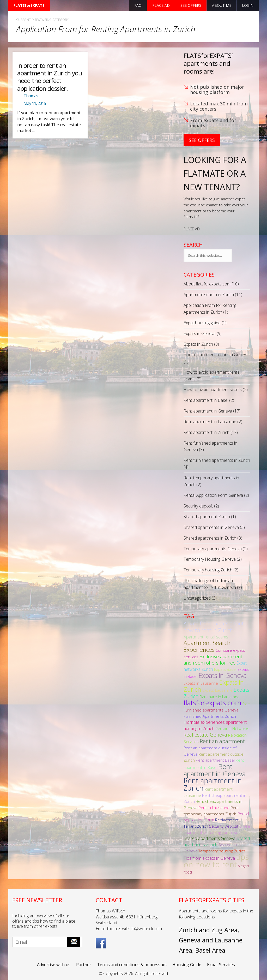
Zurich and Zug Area (208, 930)
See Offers (202, 140)
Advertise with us (54, 965)
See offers (191, 5)
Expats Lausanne (217, 690)
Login (248, 5)
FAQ (138, 5)
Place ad (161, 5)
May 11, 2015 (35, 103)
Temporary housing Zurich (208, 570)
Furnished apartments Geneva (211, 710)
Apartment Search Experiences (207, 646)
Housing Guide (187, 965)
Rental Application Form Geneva (213, 495)
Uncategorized (197, 598)
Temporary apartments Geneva (213, 549)
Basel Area (210, 950)
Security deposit (198, 506)
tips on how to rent (216, 861)
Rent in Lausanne (214, 808)
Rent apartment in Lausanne (210, 422)
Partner (84, 965)
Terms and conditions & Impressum (132, 965)
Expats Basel (225, 669)
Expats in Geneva (200, 333)
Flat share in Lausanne (220, 697)
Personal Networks (232, 728)
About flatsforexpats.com (207, 284)
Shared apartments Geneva (210, 838)
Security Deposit (224, 826)
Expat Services (221, 965)
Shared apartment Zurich (207, 517)
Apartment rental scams (206, 637)
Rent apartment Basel (215, 760)
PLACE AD (192, 229)
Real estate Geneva (205, 735)
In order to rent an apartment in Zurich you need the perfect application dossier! (50, 77)
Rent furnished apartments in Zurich (217, 460)
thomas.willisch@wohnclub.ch (135, 929)
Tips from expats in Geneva (209, 858)
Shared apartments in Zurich (210, 538)
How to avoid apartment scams (213, 390)
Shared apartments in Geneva (211, 527)
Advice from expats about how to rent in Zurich (214, 627)
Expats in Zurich (198, 344)
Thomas (31, 96)
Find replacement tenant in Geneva (216, 355)
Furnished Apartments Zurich (210, 716)
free (246, 704)
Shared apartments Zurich (217, 841)
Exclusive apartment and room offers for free (213, 660)
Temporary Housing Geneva (210, 559)
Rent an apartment (222, 741)
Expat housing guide (202, 323)
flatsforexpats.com (212, 703)
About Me (222, 5)
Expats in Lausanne (201, 683)
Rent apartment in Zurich (207, 432)
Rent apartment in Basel (206, 400)
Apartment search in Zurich (209, 295)
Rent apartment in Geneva (208, 411)
